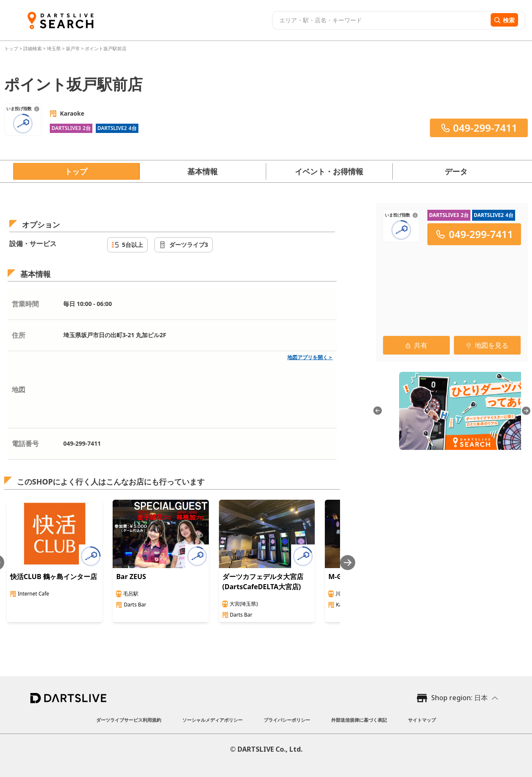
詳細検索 (33, 48)
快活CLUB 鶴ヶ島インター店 (54, 577)
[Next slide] (348, 562)
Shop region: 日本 (459, 698)
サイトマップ (422, 720)
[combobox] (380, 20)
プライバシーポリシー (287, 720)
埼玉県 (54, 48)
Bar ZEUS (131, 577)
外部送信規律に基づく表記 (359, 720)
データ (456, 171)
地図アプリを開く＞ (310, 357)
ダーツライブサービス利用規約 (129, 720)
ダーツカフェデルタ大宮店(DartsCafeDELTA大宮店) (263, 582)
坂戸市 (73, 48)
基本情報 (203, 171)
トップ (12, 48)
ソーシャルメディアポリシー (212, 720)
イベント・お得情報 (329, 171)
